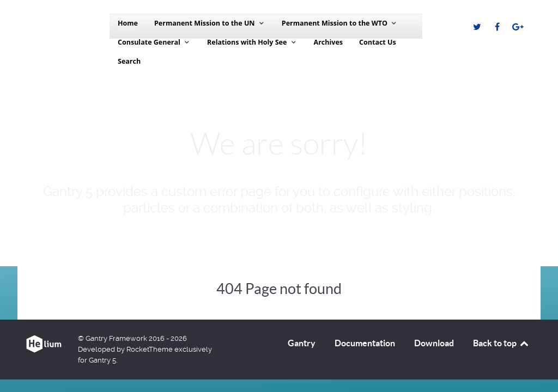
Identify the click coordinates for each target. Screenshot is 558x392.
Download (434, 343)
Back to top (501, 343)
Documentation (365, 343)
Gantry (302, 343)
